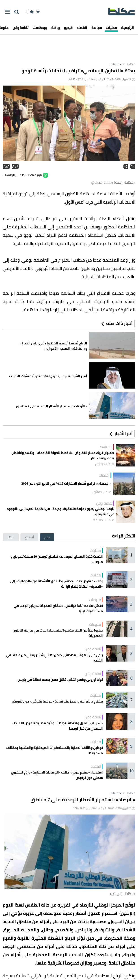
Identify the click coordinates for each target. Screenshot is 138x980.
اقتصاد (82, 28)
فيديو (68, 28)
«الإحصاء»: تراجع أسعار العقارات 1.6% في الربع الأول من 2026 (66, 484)
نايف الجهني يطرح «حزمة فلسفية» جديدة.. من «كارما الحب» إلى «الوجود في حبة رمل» (61, 511)
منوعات (95, 600)
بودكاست (40, 28)
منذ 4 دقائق (105, 464)
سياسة (97, 28)
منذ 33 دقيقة (104, 520)
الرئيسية (128, 28)
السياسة (106, 447)
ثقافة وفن (21, 28)
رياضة (56, 28)
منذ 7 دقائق (102, 492)
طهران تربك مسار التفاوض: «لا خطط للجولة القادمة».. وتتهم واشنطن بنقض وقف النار (63, 456)
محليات (112, 28)
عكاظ (128, 64)
